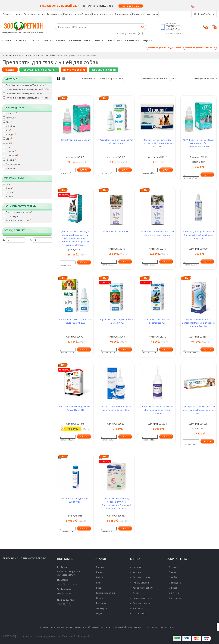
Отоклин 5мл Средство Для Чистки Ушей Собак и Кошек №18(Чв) (157, 143)
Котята (48, 40)
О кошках (173, 572)
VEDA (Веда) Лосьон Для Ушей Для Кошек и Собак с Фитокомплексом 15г (198, 143)
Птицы (100, 40)
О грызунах (174, 583)
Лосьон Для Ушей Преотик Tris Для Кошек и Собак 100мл (116, 408)
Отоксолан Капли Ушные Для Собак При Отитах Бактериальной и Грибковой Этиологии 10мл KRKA (116, 503)
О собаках (173, 577)
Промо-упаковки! (74, 70)
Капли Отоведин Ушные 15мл (75, 140)
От (14, 240)
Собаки (8, 40)
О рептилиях (175, 598)
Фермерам (132, 40)
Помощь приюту (123, 14)
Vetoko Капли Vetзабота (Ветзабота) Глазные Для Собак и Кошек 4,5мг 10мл (198, 323)
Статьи (172, 567)
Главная (7, 14)
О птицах (173, 593)
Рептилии (115, 40)
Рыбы (60, 40)
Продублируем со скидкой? (39, 70)
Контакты (137, 14)
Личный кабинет (204, 14)
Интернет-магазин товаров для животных (23, 32)
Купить (84, 170)
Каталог (17, 14)
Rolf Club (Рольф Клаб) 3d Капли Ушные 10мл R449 (75, 408)
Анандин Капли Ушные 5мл (116, 232)
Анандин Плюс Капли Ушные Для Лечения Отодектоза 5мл (157, 233)
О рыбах (172, 588)
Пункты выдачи (54, 14)
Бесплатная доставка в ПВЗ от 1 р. (200, 48)
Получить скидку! (131, 6)
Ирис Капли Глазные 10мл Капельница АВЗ (157, 321)
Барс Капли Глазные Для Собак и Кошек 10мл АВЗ (116, 321)
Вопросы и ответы (103, 14)
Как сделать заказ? (73, 14)
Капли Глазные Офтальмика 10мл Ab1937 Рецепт (116, 142)
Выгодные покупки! (104, 70)
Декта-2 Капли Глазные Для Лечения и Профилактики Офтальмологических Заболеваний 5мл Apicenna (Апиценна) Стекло (75, 238)
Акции (88, 14)
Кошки (34, 40)
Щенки (21, 40)
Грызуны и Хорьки (80, 40)
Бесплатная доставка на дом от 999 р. (165, 48)
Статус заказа (151, 14)
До (41, 240)
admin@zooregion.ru (67, 584)
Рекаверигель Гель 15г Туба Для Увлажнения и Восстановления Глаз (198, 410)
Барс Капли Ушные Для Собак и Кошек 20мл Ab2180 (75, 321)
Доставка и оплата (34, 14)
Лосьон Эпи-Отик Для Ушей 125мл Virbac (75, 500)
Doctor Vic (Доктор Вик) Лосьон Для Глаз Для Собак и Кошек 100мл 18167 (199, 235)
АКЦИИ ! (10, 70)
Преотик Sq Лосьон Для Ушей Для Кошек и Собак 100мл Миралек (157, 410)
